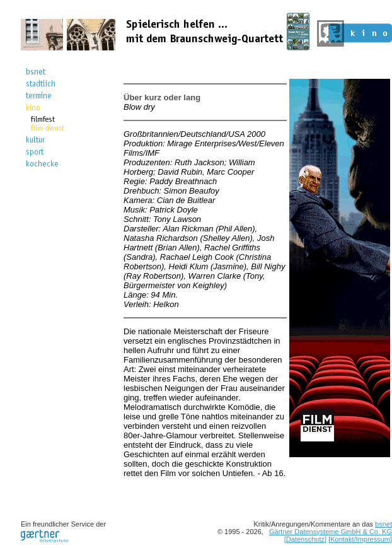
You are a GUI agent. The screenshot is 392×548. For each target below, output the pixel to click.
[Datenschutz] (305, 539)
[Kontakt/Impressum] (360, 539)
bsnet (383, 524)
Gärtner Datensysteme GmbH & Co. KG (331, 532)
